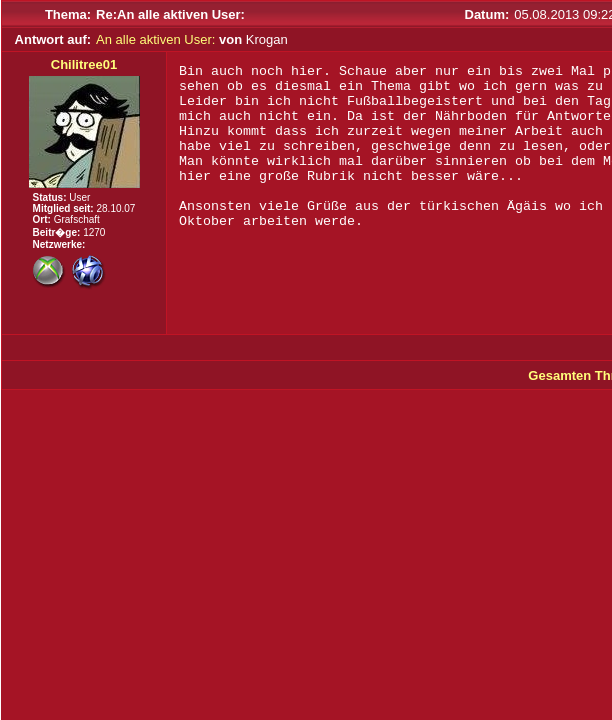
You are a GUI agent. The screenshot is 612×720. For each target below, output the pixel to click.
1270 (94, 232)
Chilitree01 (84, 64)
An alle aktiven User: (155, 39)
